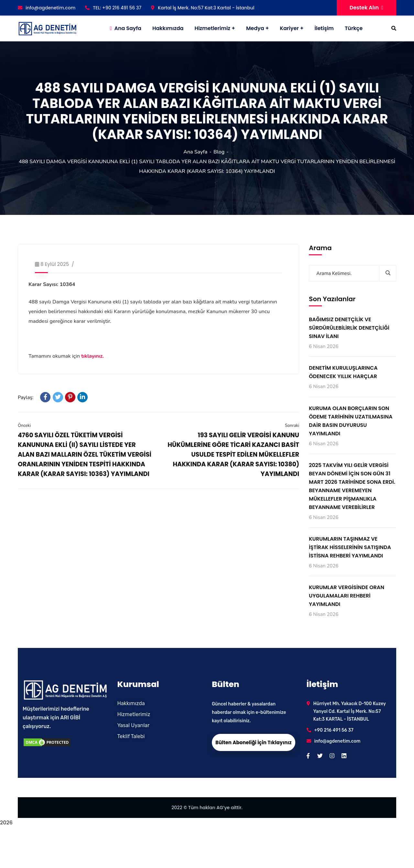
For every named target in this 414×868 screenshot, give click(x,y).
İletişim (324, 28)
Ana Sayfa (195, 152)
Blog (219, 152)
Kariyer (289, 28)
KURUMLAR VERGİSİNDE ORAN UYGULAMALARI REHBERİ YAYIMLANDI (347, 596)
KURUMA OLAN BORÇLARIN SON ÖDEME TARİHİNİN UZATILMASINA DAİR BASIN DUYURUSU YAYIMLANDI (351, 421)
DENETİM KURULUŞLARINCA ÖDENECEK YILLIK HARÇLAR (343, 372)
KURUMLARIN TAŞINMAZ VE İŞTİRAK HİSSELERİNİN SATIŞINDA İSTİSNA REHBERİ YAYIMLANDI (350, 547)
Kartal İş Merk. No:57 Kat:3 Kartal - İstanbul (203, 8)
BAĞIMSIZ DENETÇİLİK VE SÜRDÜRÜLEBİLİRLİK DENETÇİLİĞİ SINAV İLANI (349, 328)
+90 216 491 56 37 (334, 730)
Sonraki (292, 426)
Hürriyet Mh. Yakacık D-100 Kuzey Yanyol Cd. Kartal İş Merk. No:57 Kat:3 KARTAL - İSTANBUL (350, 711)
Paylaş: (26, 397)
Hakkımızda (131, 703)
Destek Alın (366, 8)
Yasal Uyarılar (134, 725)
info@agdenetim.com (47, 8)
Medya (255, 28)
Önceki (24, 426)
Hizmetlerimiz (212, 28)
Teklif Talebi (131, 736)
